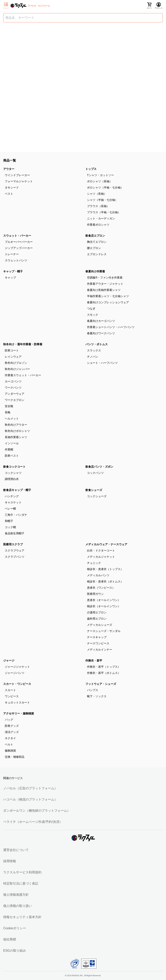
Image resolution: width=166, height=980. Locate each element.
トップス (91, 169)
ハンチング (12, 496)
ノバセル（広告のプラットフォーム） (30, 788)
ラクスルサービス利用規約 (22, 872)
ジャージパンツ (15, 673)
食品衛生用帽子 (15, 533)
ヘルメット (12, 419)
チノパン (93, 357)
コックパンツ (95, 473)
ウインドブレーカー (17, 175)
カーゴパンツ (13, 381)
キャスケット (13, 502)
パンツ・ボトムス (97, 344)
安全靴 (9, 406)
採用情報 (10, 861)
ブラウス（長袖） (98, 206)
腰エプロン (94, 248)
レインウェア (13, 357)
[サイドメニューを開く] (6, 6)
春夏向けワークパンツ (101, 333)
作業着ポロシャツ (98, 225)
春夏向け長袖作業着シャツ (104, 290)
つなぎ (91, 308)
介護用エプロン (97, 612)
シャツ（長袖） (97, 194)
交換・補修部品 (15, 757)
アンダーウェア (15, 394)
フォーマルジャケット (19, 181)
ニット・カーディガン (101, 218)
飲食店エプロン (95, 236)
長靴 (8, 412)
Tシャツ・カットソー (100, 175)
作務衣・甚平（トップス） (104, 667)
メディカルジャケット (101, 557)
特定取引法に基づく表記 (21, 883)
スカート (10, 690)
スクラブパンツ (15, 557)
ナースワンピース (98, 643)
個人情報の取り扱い (18, 906)
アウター (9, 169)
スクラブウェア (15, 551)
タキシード (12, 187)
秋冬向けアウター (16, 425)
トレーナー (12, 254)
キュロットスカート (17, 702)
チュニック (94, 563)
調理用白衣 (12, 479)
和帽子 (9, 521)
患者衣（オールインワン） (104, 600)
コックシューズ (97, 496)
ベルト (9, 744)
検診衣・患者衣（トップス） (105, 569)
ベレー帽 (10, 509)
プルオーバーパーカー (19, 242)
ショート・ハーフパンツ (102, 363)
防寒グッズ (12, 726)
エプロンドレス (97, 254)
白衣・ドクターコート (101, 551)
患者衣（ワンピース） (101, 588)
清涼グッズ (12, 732)
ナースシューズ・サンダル (104, 631)
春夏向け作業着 (95, 271)
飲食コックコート (14, 467)
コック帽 (10, 527)
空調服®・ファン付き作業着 (105, 278)
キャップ (10, 278)
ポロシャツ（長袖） (100, 181)
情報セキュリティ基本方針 (22, 917)
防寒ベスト (12, 456)
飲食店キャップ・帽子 (17, 490)
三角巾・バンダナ (16, 515)
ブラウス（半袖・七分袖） (104, 212)
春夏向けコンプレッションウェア (108, 302)
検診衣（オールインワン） (104, 606)
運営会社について (16, 850)
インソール (12, 443)
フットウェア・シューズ (101, 684)
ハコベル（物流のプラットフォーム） (30, 799)
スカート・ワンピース (17, 684)
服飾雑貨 (10, 751)
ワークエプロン (15, 400)
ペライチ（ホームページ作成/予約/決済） (33, 822)
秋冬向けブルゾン (16, 363)
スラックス (94, 350)
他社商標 (10, 939)
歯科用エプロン (97, 619)
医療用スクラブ (13, 544)
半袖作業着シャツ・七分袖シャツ (108, 296)
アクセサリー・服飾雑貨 (19, 713)
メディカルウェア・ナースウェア (106, 544)
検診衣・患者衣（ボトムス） (105, 581)
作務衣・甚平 (94, 661)
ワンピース (12, 696)
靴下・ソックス (97, 696)
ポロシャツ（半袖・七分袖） (105, 187)
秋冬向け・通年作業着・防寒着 (23, 344)
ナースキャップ (97, 637)
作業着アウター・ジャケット (105, 284)
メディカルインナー (100, 650)
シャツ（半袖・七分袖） (102, 200)
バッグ (9, 720)
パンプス (93, 690)
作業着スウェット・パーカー (23, 375)
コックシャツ (13, 473)
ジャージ (9, 661)
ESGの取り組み (15, 951)
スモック (93, 315)
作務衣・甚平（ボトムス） (104, 673)
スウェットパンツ (16, 260)
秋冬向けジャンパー (17, 369)
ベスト (9, 194)
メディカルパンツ (98, 575)
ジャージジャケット (17, 667)
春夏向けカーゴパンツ (101, 321)
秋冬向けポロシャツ (17, 431)
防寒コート (12, 350)
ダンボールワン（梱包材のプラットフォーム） (37, 811)
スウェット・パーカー (17, 236)
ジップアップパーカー (19, 248)
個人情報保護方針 (16, 895)
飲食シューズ (94, 490)
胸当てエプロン (97, 242)
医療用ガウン (95, 594)
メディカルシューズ (100, 625)
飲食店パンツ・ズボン (99, 467)
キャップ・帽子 (13, 271)
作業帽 (9, 449)
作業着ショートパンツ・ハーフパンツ (111, 327)
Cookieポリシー (15, 928)
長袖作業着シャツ (16, 437)
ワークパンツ (13, 388)
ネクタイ (10, 738)
